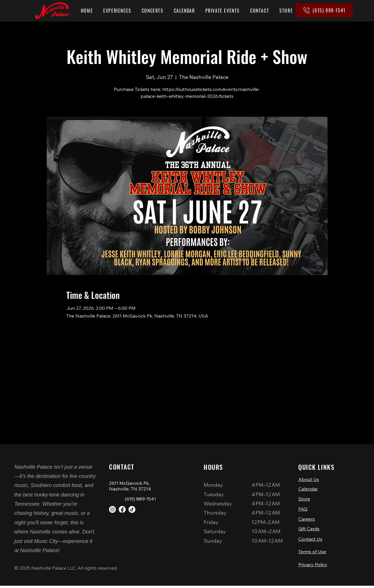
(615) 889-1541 (141, 499)
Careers (307, 520)
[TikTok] (132, 509)
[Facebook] (122, 509)
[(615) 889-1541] (324, 10)
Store (304, 499)
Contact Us (310, 541)
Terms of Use (312, 554)
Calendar (308, 489)
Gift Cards (309, 530)
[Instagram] (112, 509)
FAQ (303, 510)
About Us (309, 479)
